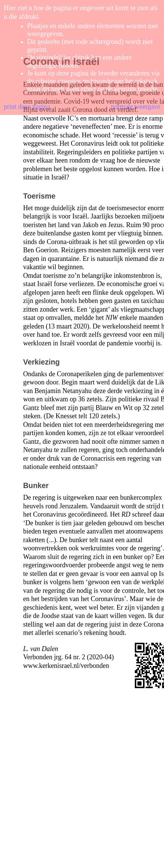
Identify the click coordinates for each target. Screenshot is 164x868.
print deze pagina (27, 107)
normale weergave (136, 107)
